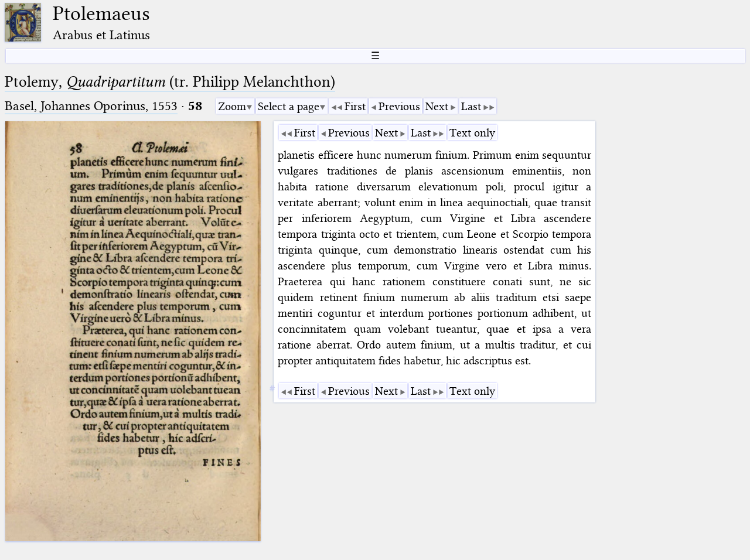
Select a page (289, 106)
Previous (399, 106)
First (355, 106)
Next (437, 106)
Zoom (232, 106)
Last (471, 106)
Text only (472, 133)
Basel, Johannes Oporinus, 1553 (91, 106)
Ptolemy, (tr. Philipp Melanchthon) (170, 82)
